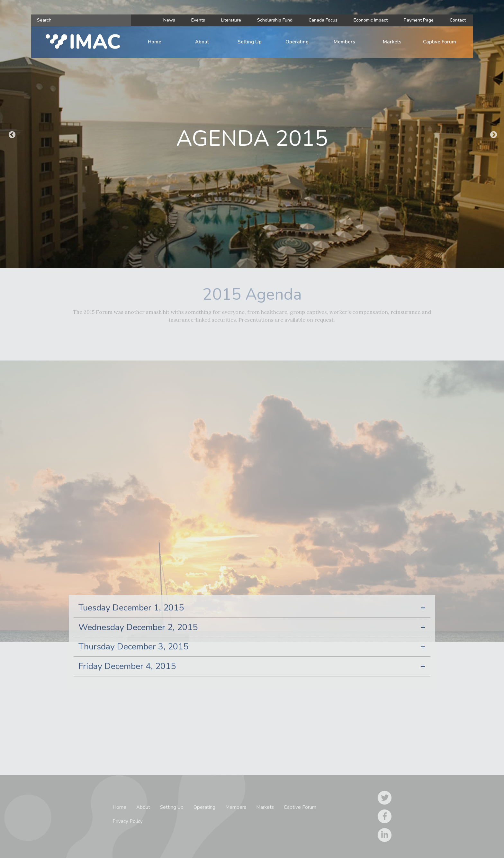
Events (198, 20)
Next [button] (493, 134)
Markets (392, 42)
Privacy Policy (128, 821)
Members (344, 42)
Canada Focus (323, 20)
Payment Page (419, 20)
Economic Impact (371, 20)
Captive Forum (440, 42)
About (202, 42)
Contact (458, 20)
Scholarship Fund (275, 20)
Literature (231, 20)
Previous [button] (11, 134)
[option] (252, 134)
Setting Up (250, 42)
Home (155, 42)
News (169, 20)
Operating (297, 42)
